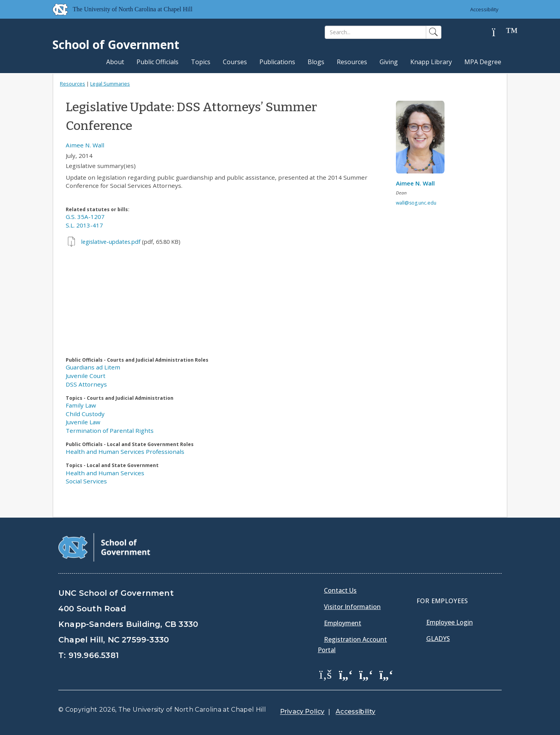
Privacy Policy (302, 711)
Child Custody (85, 414)
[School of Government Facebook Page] (325, 674)
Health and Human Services (105, 473)
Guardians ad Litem (93, 367)
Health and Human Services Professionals (125, 451)
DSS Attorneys (86, 384)
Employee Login (450, 622)
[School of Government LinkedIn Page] (366, 674)
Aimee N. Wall (85, 145)
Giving (389, 62)
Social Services (86, 481)
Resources (352, 62)
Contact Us (340, 590)
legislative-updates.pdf (111, 242)
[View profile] (423, 139)
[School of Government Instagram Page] (386, 674)
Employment (343, 623)
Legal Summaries (110, 84)
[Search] (375, 32)
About (115, 62)
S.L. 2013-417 (84, 225)
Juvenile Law (83, 422)
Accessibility (484, 9)
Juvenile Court (86, 376)
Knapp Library (431, 62)
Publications (277, 62)
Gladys (438, 639)
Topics (201, 62)
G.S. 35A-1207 (85, 217)
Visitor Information (352, 607)
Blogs (316, 62)
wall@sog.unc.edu (416, 203)
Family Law (81, 405)
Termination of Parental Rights (110, 430)
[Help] (500, 32)
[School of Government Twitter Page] (346, 674)
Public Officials (157, 62)
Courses (235, 62)
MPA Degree (483, 62)
